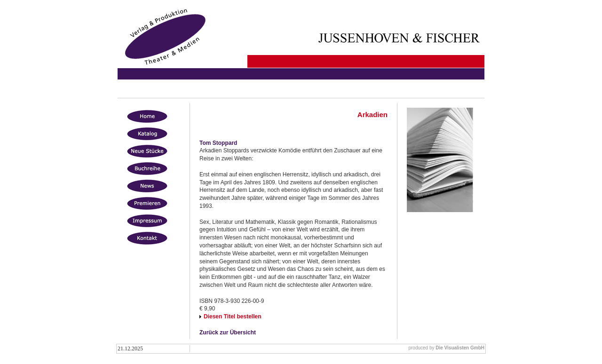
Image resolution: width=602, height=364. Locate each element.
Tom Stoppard (218, 143)
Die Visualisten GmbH (460, 348)
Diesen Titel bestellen (233, 317)
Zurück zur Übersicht (228, 332)
